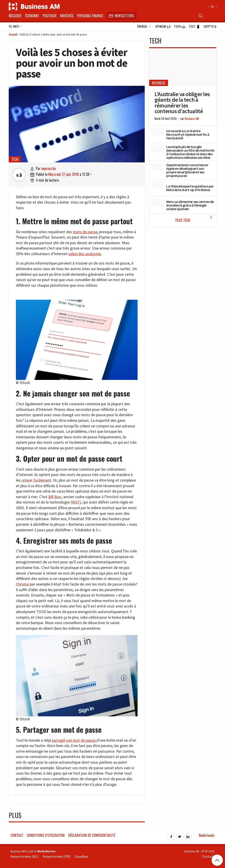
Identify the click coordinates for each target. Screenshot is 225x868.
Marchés (67, 16)
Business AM (192, 119)
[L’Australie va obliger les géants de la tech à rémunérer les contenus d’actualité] (183, 67)
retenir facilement (36, 480)
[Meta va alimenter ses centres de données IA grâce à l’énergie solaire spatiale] (158, 202)
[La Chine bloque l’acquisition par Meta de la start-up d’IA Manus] (158, 185)
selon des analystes (85, 254)
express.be (49, 168)
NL (214, 6)
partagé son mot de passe (74, 740)
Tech (180, 26)
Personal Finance (90, 16)
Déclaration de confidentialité (92, 835)
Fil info (15, 27)
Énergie (144, 26)
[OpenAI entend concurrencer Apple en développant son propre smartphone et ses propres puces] (158, 167)
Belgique (15, 16)
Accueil (13, 34)
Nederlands (207, 835)
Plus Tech (195, 219)
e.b (19, 175)
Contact (17, 835)
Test (194, 26)
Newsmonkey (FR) (57, 856)
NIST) (76, 502)
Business (159, 83)
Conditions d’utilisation (46, 835)
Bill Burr (55, 497)
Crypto (210, 26)
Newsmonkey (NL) (24, 856)
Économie (32, 16)
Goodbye (81, 856)
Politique (50, 16)
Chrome (23, 584)
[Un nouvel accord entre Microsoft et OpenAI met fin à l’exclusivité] (158, 131)
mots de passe (85, 232)
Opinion (163, 26)
